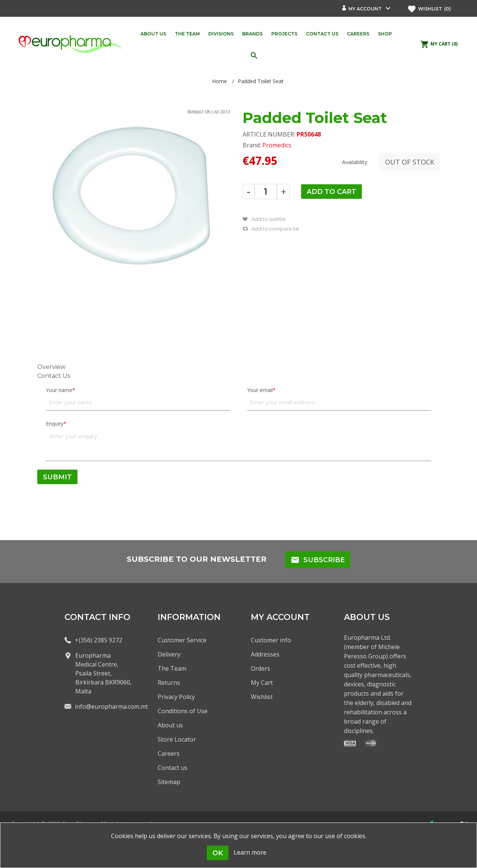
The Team (172, 668)
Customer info (271, 640)
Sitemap (169, 782)
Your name (59, 390)
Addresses (265, 654)
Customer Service (182, 640)
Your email (260, 390)
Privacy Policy (176, 697)
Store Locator (177, 739)
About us (170, 725)
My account (365, 9)
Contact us (173, 768)
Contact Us (54, 376)
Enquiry (55, 424)
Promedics (277, 145)
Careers (169, 753)
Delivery (169, 654)
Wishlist (262, 697)
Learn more (250, 852)
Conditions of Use (183, 711)
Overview (51, 367)
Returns (169, 683)
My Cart (262, 683)
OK (218, 853)
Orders (260, 668)
